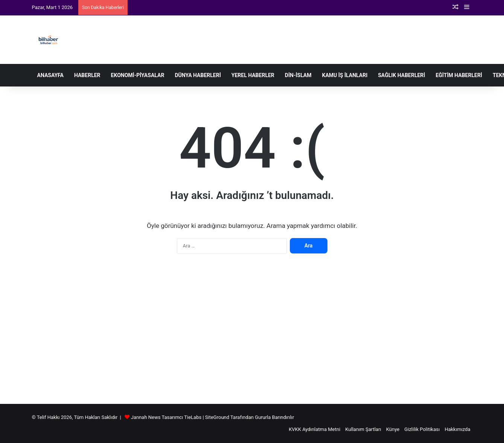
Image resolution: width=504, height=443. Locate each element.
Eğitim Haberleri (459, 75)
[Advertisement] (252, 332)
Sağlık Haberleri (401, 75)
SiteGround (217, 417)
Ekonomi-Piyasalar (138, 75)
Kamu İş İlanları (345, 75)
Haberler (87, 75)
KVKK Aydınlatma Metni (314, 429)
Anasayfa (50, 75)
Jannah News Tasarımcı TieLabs (166, 417)
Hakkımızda (457, 429)
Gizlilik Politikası (422, 429)
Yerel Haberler (253, 75)
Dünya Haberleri (198, 75)
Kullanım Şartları (363, 429)
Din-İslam (298, 75)
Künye (393, 429)
